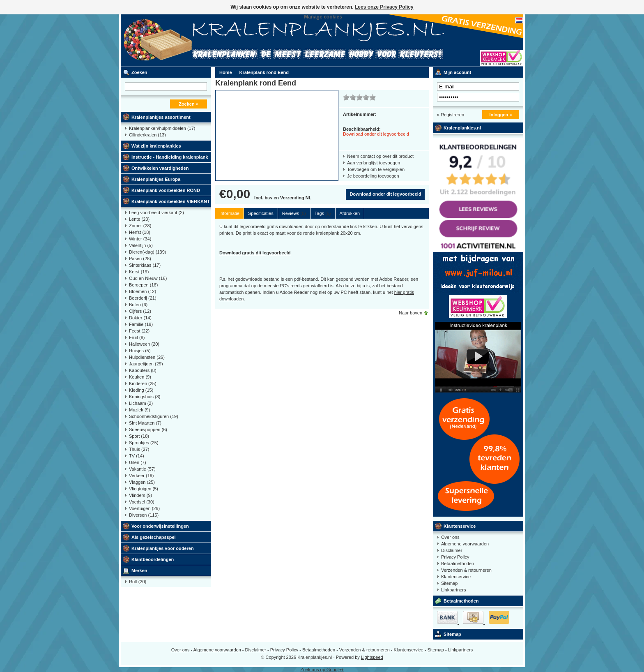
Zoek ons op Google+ (322, 670)
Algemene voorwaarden (465, 544)
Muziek (139, 410)
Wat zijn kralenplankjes (156, 146)
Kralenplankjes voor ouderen (163, 548)
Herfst (140, 232)
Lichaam (141, 403)
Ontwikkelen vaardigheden (160, 168)
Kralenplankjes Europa (156, 179)
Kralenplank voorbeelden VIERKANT (171, 201)
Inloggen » (501, 115)
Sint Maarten (145, 423)
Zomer (140, 226)
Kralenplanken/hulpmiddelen (162, 128)
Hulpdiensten (147, 357)
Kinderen (143, 383)
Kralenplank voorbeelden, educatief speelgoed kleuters (230, 40)
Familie (141, 324)
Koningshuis (145, 397)
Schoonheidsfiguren (154, 416)
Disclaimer (452, 550)
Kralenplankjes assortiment (161, 117)
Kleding (141, 390)
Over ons (450, 537)
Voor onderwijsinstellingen (160, 526)
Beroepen (143, 285)
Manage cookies (323, 17)
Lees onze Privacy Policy (384, 7)
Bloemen (143, 291)
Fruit (137, 337)
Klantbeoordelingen (153, 559)
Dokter (140, 318)
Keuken (140, 377)
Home (226, 72)
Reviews (294, 213)
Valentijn (141, 245)
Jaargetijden (146, 364)
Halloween (144, 344)
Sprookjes (144, 443)
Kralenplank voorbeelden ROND (166, 190)
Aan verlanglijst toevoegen (374, 163)
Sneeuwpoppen (148, 430)
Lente (139, 219)
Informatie (229, 213)
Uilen (138, 462)
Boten (138, 305)
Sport (139, 436)
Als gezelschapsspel (154, 537)
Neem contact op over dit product (380, 156)
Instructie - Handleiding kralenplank (170, 157)
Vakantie (142, 469)
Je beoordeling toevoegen (373, 176)
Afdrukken (350, 213)
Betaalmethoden (458, 563)
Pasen (140, 259)
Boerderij (143, 298)
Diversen (144, 515)
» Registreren (451, 115)
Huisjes (140, 351)
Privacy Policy (455, 557)
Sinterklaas (145, 265)
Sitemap (449, 583)
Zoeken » (189, 104)
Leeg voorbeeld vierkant (156, 212)
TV (137, 456)
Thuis (139, 449)
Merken (139, 570)
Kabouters (143, 370)
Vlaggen (142, 482)
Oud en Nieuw (148, 278)
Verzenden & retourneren (466, 570)
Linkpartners (454, 590)
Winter (140, 239)
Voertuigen (144, 508)
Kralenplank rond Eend (264, 72)
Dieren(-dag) (148, 252)
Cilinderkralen (147, 135)
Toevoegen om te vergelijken (376, 169)
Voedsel (142, 502)
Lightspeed (372, 657)
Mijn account (457, 72)
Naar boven (411, 313)
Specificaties (261, 213)
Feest (139, 331)
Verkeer (141, 476)
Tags (323, 213)
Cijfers (140, 311)
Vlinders (140, 495)
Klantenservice (460, 526)
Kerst (139, 272)
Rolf (138, 582)
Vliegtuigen (144, 489)
